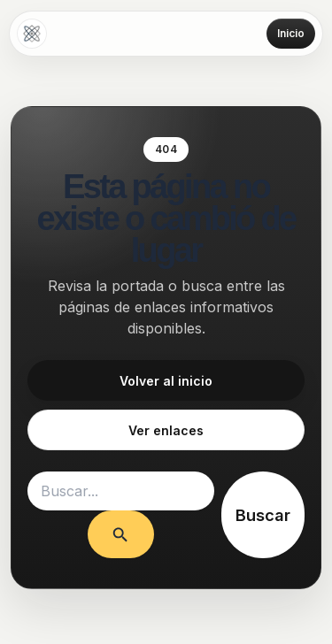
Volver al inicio (166, 381)
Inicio (291, 33)
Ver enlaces (166, 430)
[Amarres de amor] (32, 34)
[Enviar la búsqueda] (120, 534)
